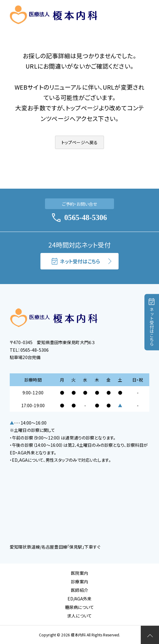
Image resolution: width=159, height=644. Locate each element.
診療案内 (79, 582)
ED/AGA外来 (80, 599)
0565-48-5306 (79, 218)
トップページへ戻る (79, 142)
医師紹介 (79, 590)
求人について (79, 616)
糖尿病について (79, 607)
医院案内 (79, 573)
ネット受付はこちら (76, 261)
